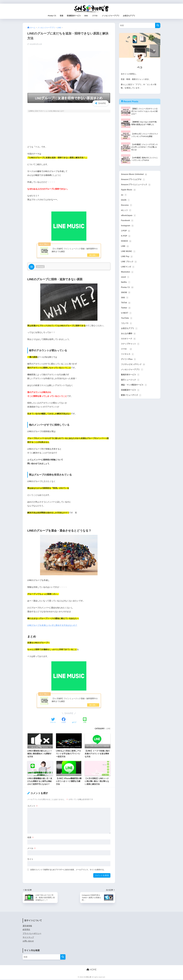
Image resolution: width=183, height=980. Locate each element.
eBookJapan (129, 216)
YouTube (127, 321)
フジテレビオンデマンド (134, 368)
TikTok (126, 305)
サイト (30, 860)
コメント (33, 806)
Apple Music (129, 190)
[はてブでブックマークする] (74, 721)
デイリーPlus (129, 363)
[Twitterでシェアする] (53, 721)
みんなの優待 (129, 336)
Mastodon (128, 274)
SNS (86, 16)
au (124, 195)
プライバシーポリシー (32, 934)
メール (32, 849)
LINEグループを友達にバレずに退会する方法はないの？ (52, 625)
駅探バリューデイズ (132, 399)
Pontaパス (52, 16)
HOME (91, 970)
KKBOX (126, 242)
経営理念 (26, 930)
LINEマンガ (128, 268)
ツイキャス (128, 357)
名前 (31, 838)
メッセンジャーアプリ (111, 16)
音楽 (62, 16)
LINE (108, 729)
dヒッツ (126, 211)
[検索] (158, 25)
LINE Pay (127, 258)
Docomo (127, 206)
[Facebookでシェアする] (64, 721)
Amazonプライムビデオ (134, 180)
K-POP (126, 237)
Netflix (126, 284)
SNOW (126, 295)
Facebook (127, 221)
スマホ (96, 16)
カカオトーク (129, 342)
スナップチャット (131, 347)
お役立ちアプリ (129, 16)
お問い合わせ (28, 941)
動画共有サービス (131, 378)
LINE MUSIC (129, 253)
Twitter (126, 310)
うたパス (127, 326)
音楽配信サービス (74, 16)
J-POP (126, 232)
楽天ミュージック (131, 383)
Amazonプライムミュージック (137, 185)
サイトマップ (28, 938)
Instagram (128, 227)
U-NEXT (127, 316)
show (40, 267)
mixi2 (125, 279)
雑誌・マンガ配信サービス (135, 389)
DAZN (126, 200)
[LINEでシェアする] (85, 721)
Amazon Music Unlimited (134, 174)
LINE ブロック (129, 263)
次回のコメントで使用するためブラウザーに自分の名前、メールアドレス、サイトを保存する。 (68, 870)
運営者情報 (27, 926)
